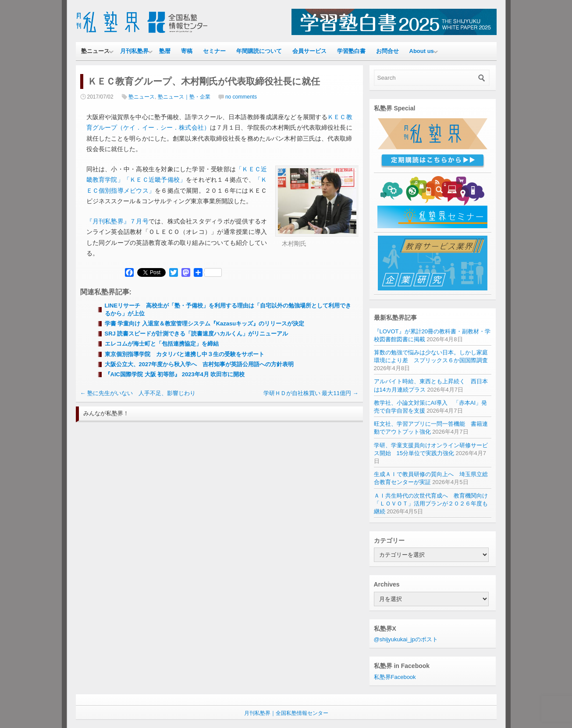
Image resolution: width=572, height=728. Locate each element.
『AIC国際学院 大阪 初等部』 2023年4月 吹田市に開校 (175, 374)
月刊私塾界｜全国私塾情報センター (286, 713)
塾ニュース (95, 51)
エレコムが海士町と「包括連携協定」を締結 (162, 344)
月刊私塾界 (134, 51)
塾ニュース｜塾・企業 (184, 97)
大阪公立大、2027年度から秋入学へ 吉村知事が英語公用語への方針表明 (199, 364)
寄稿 (187, 51)
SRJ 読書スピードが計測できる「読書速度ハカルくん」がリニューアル (197, 334)
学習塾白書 (351, 51)
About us (422, 51)
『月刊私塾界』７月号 (117, 221)
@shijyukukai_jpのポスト (406, 639)
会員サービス (309, 51)
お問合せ (387, 51)
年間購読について (259, 51)
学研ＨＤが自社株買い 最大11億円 (311, 393)
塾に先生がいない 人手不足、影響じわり (138, 393)
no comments (241, 97)
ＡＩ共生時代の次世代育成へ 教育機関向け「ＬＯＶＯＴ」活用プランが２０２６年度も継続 (431, 504)
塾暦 (165, 51)
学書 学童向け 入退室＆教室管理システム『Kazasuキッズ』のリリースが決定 (205, 323)
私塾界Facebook (395, 677)
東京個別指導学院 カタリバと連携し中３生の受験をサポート (185, 354)
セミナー (214, 51)
